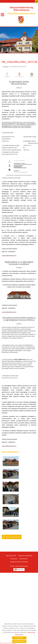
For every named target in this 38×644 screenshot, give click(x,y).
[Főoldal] (21, 20)
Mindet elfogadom (19, 641)
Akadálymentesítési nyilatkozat (19, 524)
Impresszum (14, 521)
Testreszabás (19, 638)
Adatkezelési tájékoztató (25, 518)
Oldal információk (11, 518)
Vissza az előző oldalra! (13, 499)
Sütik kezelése (24, 521)
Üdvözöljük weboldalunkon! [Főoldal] (21, 11)
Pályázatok (6, 67)
